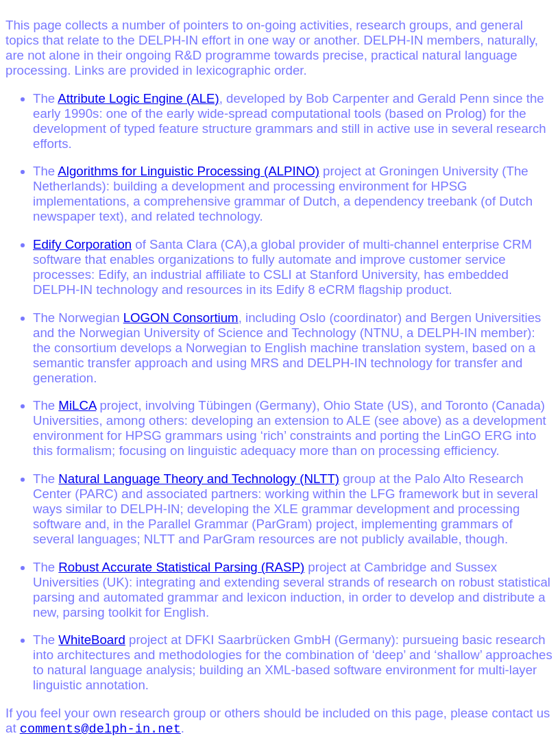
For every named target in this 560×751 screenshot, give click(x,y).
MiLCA (77, 405)
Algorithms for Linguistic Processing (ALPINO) (188, 171)
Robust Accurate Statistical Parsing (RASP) (181, 567)
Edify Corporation (82, 244)
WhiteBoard (92, 640)
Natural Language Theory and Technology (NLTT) (199, 479)
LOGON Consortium (181, 318)
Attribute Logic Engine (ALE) (138, 98)
